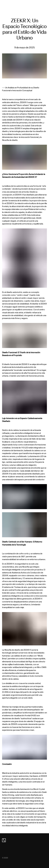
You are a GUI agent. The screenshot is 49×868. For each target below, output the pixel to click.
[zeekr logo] (4, 840)
